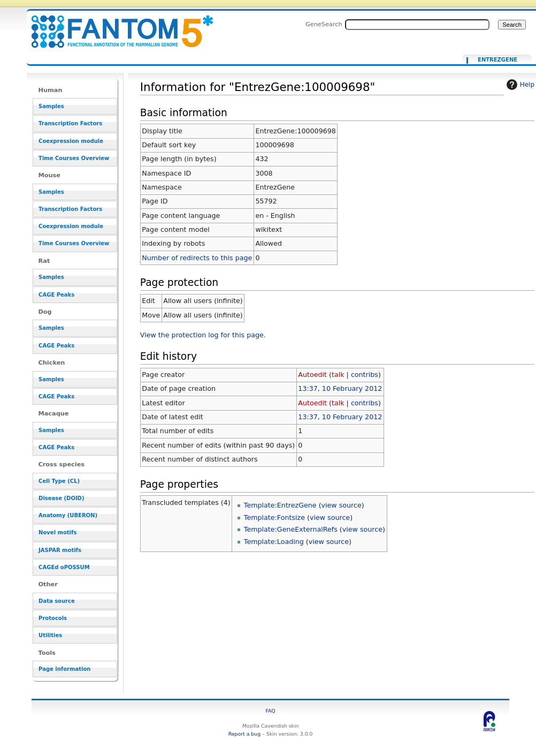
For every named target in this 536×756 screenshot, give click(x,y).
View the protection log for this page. (203, 335)
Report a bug (244, 734)
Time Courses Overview (74, 158)
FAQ (271, 711)
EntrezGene (497, 60)
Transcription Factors (70, 123)
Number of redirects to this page (197, 258)
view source (342, 505)
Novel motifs (58, 532)
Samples (51, 106)
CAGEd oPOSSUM (64, 567)
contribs (365, 375)
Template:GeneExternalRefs (291, 529)
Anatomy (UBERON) (68, 515)
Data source (57, 601)
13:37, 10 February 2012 (340, 388)
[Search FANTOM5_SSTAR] (417, 25)
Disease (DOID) (61, 498)
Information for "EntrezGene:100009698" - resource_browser (116, 25)
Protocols (53, 618)
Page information (64, 669)
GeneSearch (324, 24)
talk (338, 375)
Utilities (50, 635)
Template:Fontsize (274, 517)
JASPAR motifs (60, 550)
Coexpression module (71, 141)
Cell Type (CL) (59, 481)
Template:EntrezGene (280, 505)
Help (519, 85)
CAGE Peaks (56, 295)
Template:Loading (274, 542)
